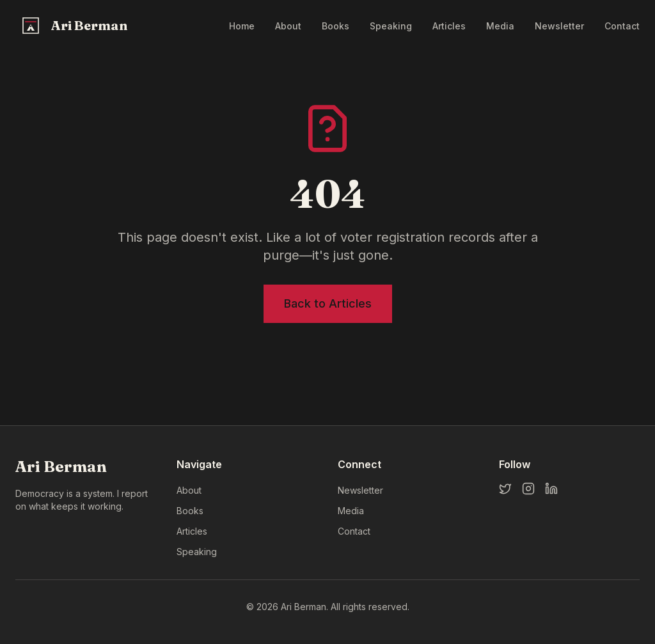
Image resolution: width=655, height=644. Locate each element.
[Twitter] (505, 489)
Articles (449, 26)
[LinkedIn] (551, 489)
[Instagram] (528, 489)
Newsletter (559, 26)
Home (242, 26)
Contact (622, 26)
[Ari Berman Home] (73, 26)
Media (500, 26)
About (288, 26)
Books (335, 26)
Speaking (391, 26)
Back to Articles (328, 303)
